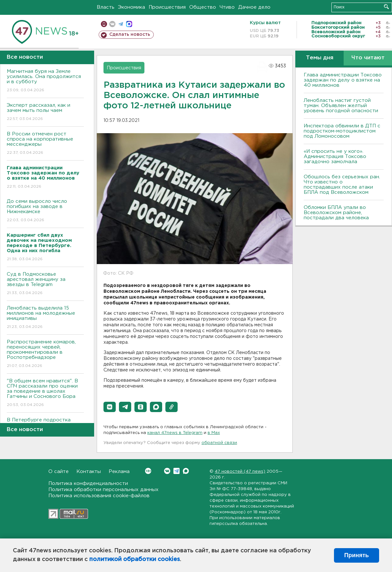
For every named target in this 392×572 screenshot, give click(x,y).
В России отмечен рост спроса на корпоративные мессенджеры (45, 144)
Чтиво (227, 7)
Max (186, 471)
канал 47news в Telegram (175, 433)
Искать (386, 7)
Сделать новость (130, 35)
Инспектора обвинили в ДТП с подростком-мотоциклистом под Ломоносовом (342, 131)
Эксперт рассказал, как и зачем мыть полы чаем (45, 112)
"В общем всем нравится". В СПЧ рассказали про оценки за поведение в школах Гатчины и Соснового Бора (45, 393)
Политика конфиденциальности (88, 483)
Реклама (119, 472)
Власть (106, 7)
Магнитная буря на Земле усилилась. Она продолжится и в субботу (45, 81)
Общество (203, 7)
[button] (110, 407)
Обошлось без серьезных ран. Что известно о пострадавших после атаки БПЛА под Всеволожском (342, 185)
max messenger (129, 24)
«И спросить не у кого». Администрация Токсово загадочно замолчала (335, 157)
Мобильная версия (104, 24)
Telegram (176, 471)
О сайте (59, 472)
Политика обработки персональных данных (103, 490)
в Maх (214, 433)
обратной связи (219, 443)
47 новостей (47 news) (240, 472)
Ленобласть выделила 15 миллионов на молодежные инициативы (45, 318)
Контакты (89, 472)
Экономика (132, 7)
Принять (357, 555)
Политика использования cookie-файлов (99, 496)
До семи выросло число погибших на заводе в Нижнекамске (45, 211)
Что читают (368, 58)
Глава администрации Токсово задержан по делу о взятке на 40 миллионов (343, 80)
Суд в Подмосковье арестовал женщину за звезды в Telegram (45, 284)
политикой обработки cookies (135, 559)
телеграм (121, 24)
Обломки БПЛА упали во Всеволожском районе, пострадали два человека (336, 213)
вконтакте (112, 24)
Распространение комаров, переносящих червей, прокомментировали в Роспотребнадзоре (45, 354)
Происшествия (167, 7)
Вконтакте (148, 471)
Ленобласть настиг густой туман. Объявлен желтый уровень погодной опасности (341, 106)
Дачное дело (254, 7)
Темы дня (320, 58)
